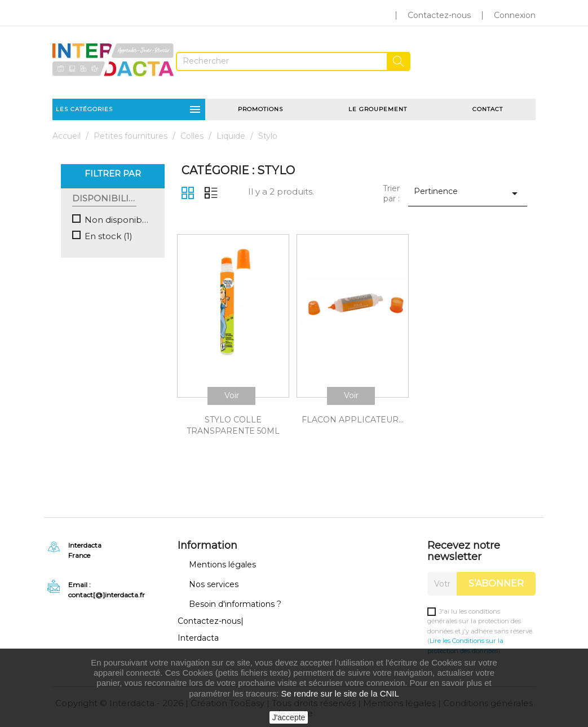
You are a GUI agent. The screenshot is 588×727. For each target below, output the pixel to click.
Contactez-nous (439, 15)
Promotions (260, 109)
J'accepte (289, 717)
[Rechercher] (293, 61)
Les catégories (129, 109)
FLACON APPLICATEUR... (353, 420)
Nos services (214, 584)
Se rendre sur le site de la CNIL (340, 693)
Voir (232, 395)
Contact (488, 109)
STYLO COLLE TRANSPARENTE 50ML (233, 425)
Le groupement (378, 109)
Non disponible (117, 220)
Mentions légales (222, 565)
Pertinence (468, 193)
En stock (109, 236)
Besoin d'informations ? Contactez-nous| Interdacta (229, 621)
